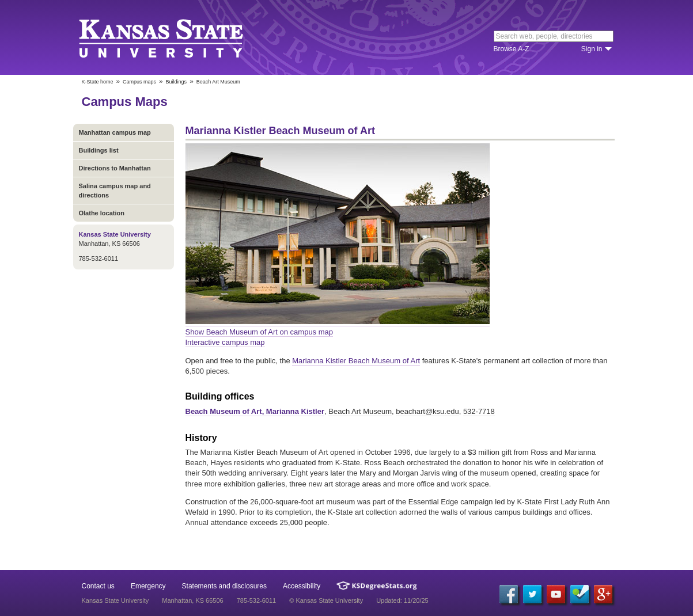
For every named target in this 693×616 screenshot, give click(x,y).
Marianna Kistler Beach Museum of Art (356, 361)
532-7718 (479, 411)
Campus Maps (125, 102)
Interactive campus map (225, 342)
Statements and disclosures (224, 586)
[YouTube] (556, 594)
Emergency (148, 586)
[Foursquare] (580, 594)
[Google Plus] (603, 594)
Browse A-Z (512, 49)
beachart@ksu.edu (427, 411)
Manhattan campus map (115, 132)
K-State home (98, 82)
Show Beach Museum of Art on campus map (260, 332)
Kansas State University (175, 37)
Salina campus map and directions (115, 191)
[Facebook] (509, 594)
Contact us (98, 586)
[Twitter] (532, 594)
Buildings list (99, 150)
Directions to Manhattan (115, 168)
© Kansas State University (326, 600)
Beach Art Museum (360, 411)
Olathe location (102, 213)
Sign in (592, 49)
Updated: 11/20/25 (402, 600)
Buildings (177, 82)
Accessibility (302, 586)
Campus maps (139, 82)
